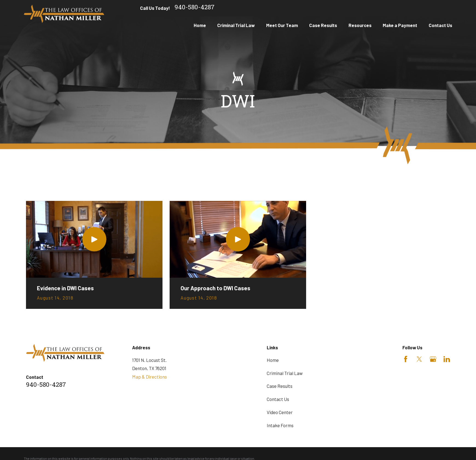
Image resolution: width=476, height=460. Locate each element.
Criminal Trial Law (285, 373)
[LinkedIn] (447, 359)
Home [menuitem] (200, 25)
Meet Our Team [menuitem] (282, 25)
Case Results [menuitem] (323, 25)
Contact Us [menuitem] (440, 25)
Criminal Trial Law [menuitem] (236, 25)
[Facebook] (406, 359)
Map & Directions (150, 377)
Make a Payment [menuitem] (400, 25)
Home (273, 360)
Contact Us (278, 399)
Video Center (280, 412)
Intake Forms (280, 425)
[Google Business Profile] (433, 359)
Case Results (280, 386)
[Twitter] (419, 359)
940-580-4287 (195, 8)
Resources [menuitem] (360, 25)
